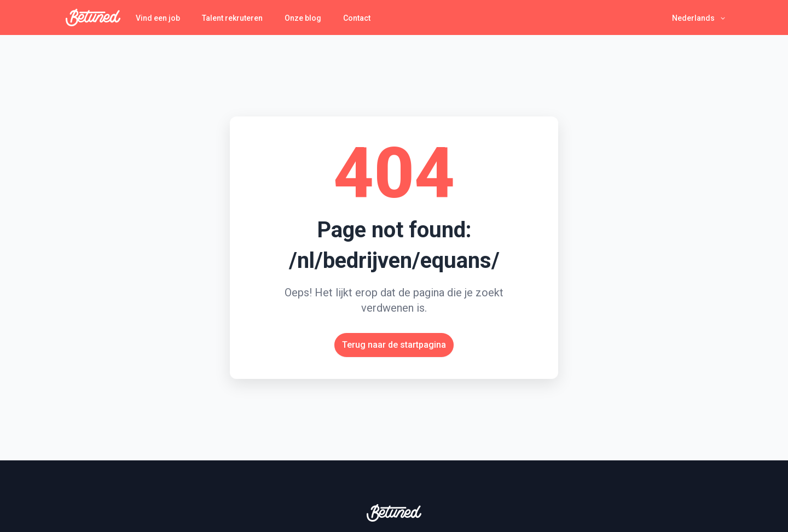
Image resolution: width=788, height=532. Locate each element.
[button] (699, 18)
